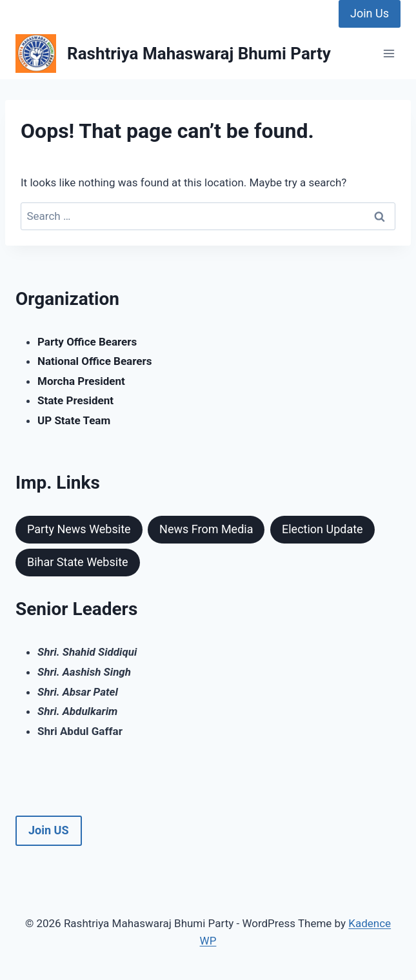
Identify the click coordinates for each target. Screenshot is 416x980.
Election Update (322, 529)
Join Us (370, 13)
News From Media (206, 529)
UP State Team (74, 420)
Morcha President (81, 381)
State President (75, 400)
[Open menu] (389, 54)
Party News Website (79, 529)
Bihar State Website (78, 562)
